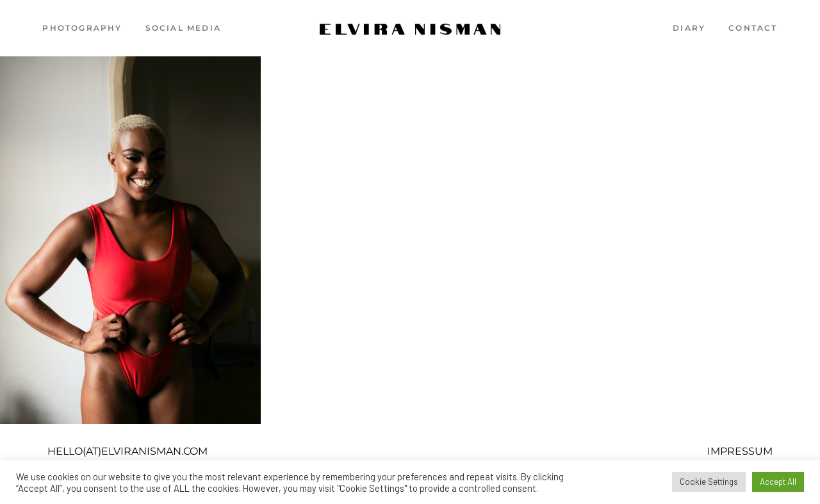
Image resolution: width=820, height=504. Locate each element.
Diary (689, 28)
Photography (82, 28)
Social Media (183, 28)
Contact (753, 28)
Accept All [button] (778, 482)
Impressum (740, 451)
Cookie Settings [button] (709, 482)
